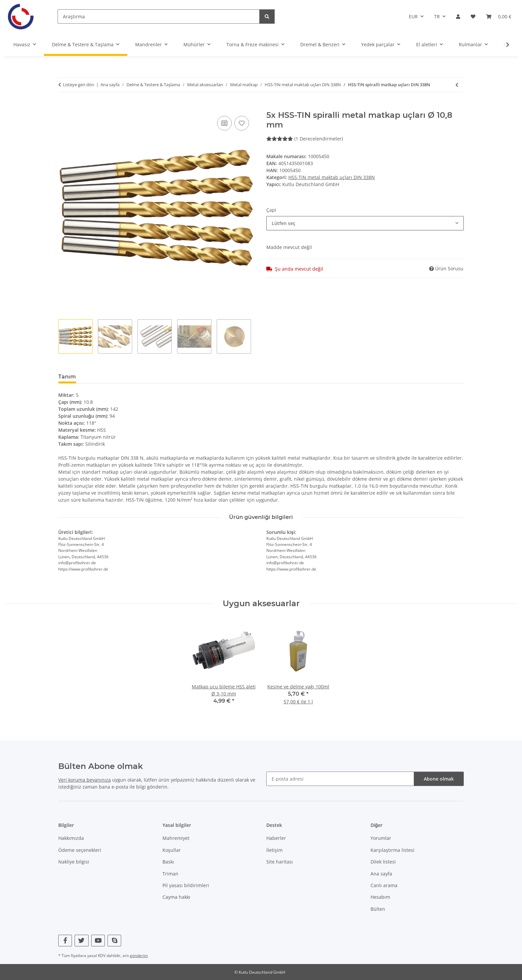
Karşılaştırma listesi (392, 850)
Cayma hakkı (176, 897)
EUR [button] (413, 16)
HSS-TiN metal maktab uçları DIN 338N (332, 177)
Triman (170, 874)
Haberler (276, 838)
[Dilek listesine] (242, 123)
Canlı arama (384, 885)
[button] (458, 16)
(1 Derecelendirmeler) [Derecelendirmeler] (305, 139)
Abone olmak (439, 779)
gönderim (139, 956)
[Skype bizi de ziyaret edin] (114, 941)
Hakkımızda (71, 838)
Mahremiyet (176, 838)
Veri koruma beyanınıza (85, 780)
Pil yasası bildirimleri (186, 885)
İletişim (274, 850)
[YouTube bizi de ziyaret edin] (98, 941)
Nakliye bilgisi (74, 862)
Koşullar (172, 850)
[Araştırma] (159, 16)
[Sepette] (64, 107)
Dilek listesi (383, 862)
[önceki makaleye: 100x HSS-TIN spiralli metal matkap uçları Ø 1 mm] (457, 85)
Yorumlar (381, 838)
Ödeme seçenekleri (80, 850)
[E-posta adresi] (340, 779)
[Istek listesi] (473, 16)
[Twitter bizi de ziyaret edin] (81, 941)
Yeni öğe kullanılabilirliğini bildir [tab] (194, 377)
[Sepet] (499, 16)
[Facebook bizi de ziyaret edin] (65, 941)
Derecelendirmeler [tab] (113, 377)
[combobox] (365, 223)
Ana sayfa (381, 874)
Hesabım (380, 897)
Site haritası (280, 862)
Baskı (168, 862)
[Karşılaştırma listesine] (224, 123)
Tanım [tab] (67, 377)
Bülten (378, 909)
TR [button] (437, 16)
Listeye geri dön (79, 85)
